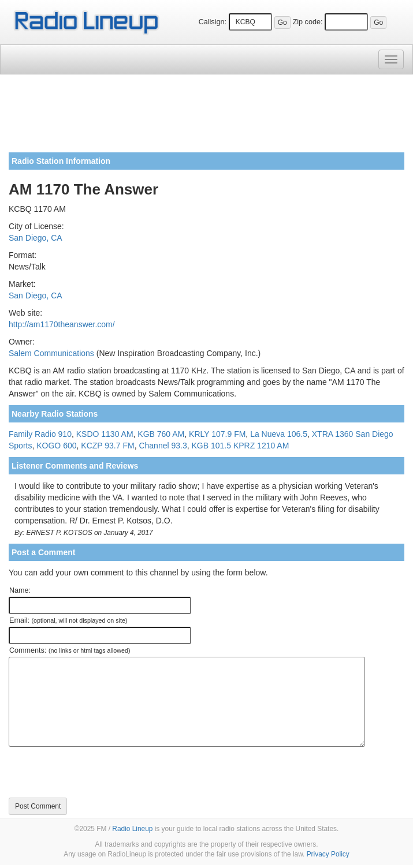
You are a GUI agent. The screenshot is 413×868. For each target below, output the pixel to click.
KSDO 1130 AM (105, 434)
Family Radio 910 (40, 434)
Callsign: (213, 22)
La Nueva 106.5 (279, 434)
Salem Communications (51, 353)
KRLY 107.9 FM (217, 434)
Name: (20, 590)
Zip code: (308, 22)
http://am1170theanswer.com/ (62, 324)
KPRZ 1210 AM (261, 446)
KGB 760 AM (161, 434)
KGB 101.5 (211, 446)
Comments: (70, 650)
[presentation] (96, 772)
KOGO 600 (56, 446)
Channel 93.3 (163, 446)
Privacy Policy (328, 854)
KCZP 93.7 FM (107, 446)
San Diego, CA (36, 238)
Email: (68, 620)
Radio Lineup (132, 829)
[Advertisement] (207, 118)
